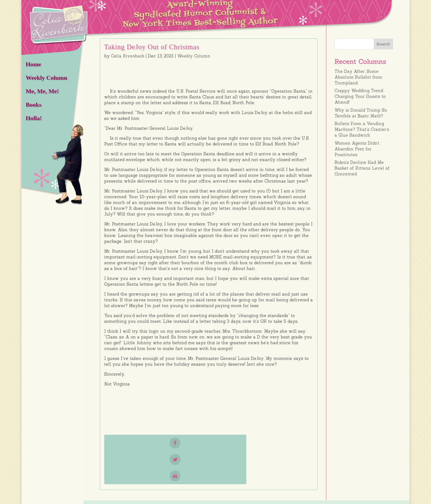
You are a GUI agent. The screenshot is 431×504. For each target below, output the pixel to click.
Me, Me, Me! (42, 91)
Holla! (34, 118)
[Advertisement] (364, 268)
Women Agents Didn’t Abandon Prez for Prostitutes (357, 149)
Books (33, 105)
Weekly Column (46, 78)
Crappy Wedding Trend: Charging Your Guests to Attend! (360, 96)
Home (33, 64)
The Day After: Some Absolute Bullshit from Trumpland (358, 77)
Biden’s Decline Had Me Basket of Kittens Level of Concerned (362, 168)
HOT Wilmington (144, 499)
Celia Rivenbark (128, 56)
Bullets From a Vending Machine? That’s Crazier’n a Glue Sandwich (362, 129)
